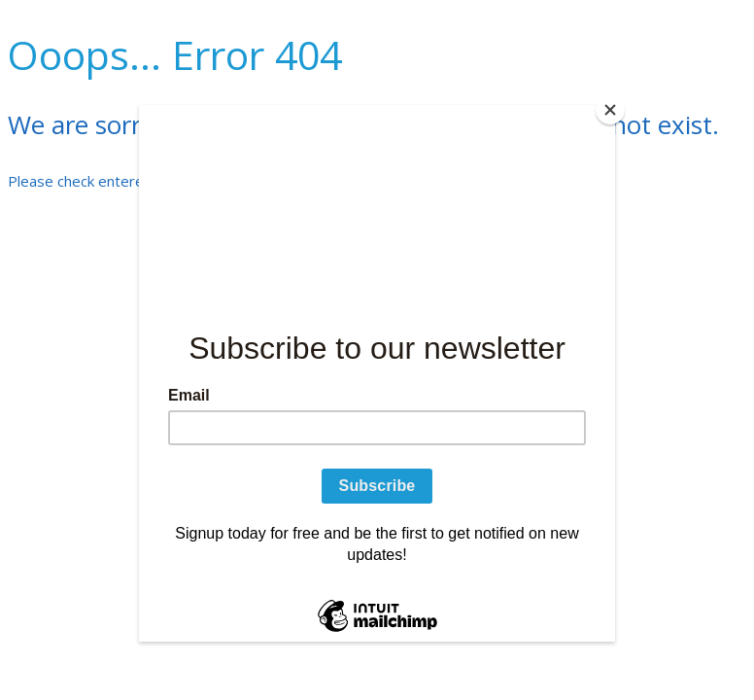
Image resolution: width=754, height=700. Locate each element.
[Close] (610, 110)
